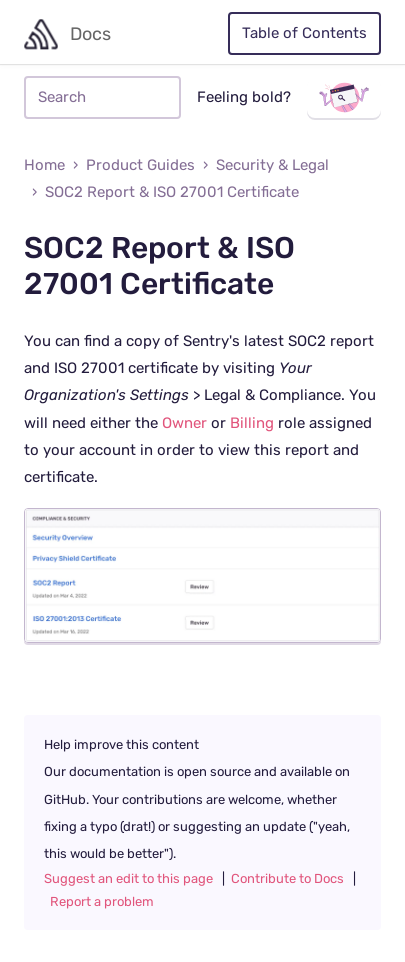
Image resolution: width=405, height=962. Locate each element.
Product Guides (140, 165)
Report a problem (102, 902)
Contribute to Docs (287, 879)
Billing (252, 423)
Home (44, 165)
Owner (184, 423)
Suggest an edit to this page (128, 879)
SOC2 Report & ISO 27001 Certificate (172, 192)
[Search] (102, 97)
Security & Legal (272, 165)
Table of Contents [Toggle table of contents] (304, 33)
